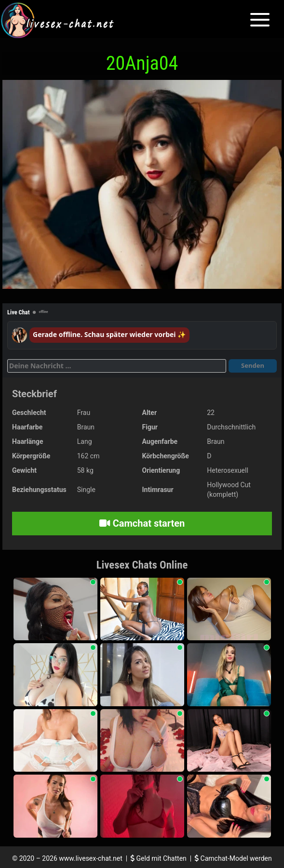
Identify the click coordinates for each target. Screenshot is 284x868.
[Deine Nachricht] (117, 366)
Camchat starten (142, 523)
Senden (253, 365)
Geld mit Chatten (159, 858)
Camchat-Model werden (233, 858)
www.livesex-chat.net (90, 858)
